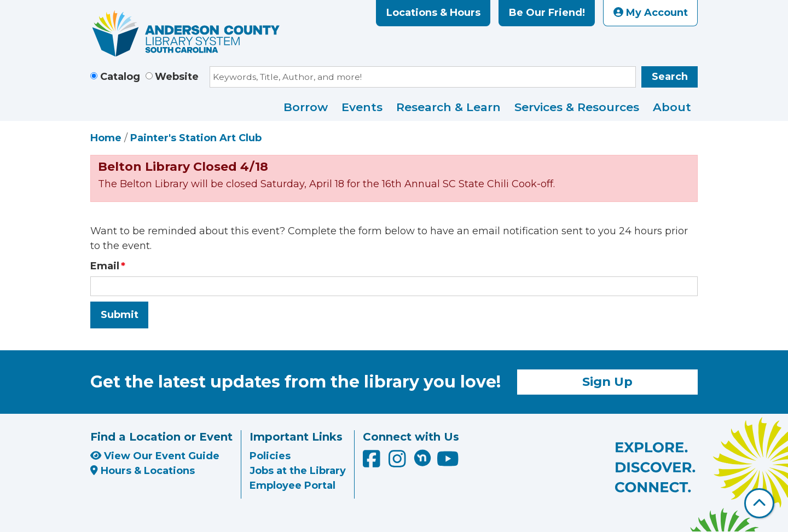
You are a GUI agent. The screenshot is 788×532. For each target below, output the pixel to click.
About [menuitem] (672, 107)
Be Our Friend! (547, 13)
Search (670, 77)
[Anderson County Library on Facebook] (373, 463)
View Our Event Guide (155, 456)
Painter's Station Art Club (196, 138)
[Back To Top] (759, 503)
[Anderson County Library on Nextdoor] (422, 458)
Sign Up (607, 381)
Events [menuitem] (362, 107)
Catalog (120, 77)
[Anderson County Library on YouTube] (448, 463)
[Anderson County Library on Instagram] (399, 463)
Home (106, 138)
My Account (651, 13)
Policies (270, 456)
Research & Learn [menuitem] (448, 107)
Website (177, 77)
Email (105, 266)
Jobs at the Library (298, 471)
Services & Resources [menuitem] (577, 107)
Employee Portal (292, 485)
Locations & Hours (433, 13)
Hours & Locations (143, 471)
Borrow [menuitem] (306, 107)
